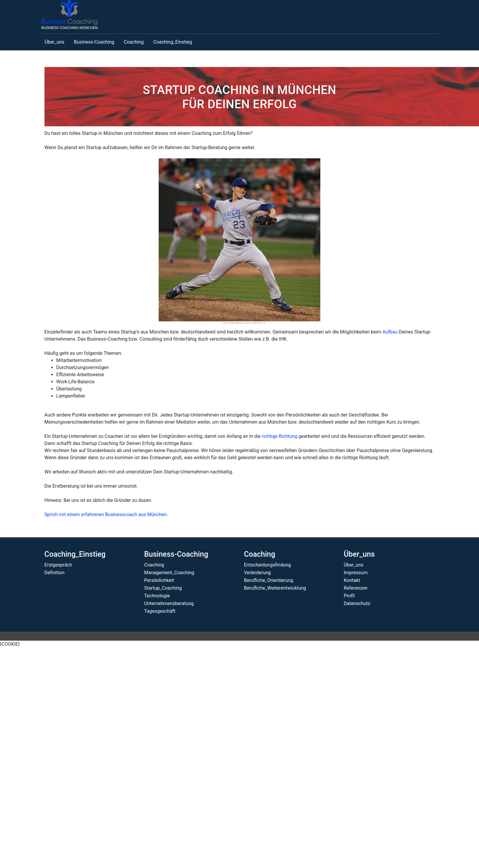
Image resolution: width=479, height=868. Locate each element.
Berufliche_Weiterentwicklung (275, 588)
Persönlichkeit (159, 580)
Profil (349, 596)
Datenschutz (357, 603)
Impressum (356, 573)
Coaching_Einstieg (172, 42)
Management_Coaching (169, 573)
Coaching (134, 42)
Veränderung (257, 573)
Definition (55, 573)
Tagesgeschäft (160, 611)
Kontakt (352, 580)
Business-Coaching (94, 42)
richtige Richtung (280, 436)
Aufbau (390, 332)
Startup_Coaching (163, 588)
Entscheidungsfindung (267, 565)
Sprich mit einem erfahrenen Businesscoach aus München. (106, 514)
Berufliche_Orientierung (268, 580)
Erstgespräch (58, 565)
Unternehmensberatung (169, 603)
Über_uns (55, 42)
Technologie (157, 596)
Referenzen (356, 588)
